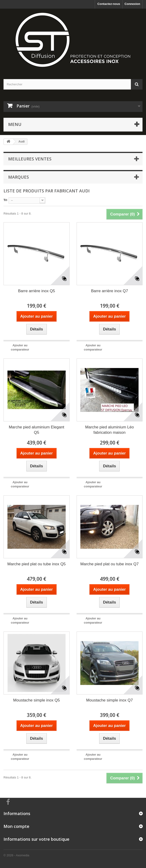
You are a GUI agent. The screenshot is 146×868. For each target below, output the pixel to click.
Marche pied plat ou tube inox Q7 (109, 564)
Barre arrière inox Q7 (110, 291)
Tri (5, 200)
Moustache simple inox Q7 (109, 700)
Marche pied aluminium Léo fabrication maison (110, 430)
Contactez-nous (109, 4)
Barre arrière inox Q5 (36, 291)
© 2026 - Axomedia (16, 855)
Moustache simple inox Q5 (37, 700)
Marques (19, 177)
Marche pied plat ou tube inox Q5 (37, 564)
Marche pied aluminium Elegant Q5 (37, 430)
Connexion (132, 4)
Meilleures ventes (30, 159)
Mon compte (16, 826)
